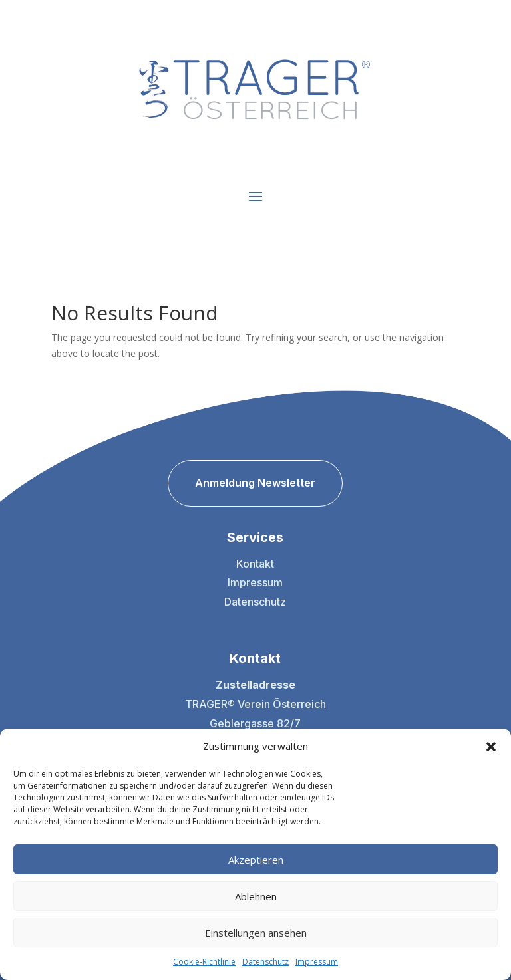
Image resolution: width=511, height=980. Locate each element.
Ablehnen (256, 896)
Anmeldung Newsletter (255, 483)
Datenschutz (265, 962)
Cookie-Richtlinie (204, 962)
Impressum (317, 962)
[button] (491, 747)
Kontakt (255, 564)
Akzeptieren (256, 860)
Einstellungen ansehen (256, 933)
